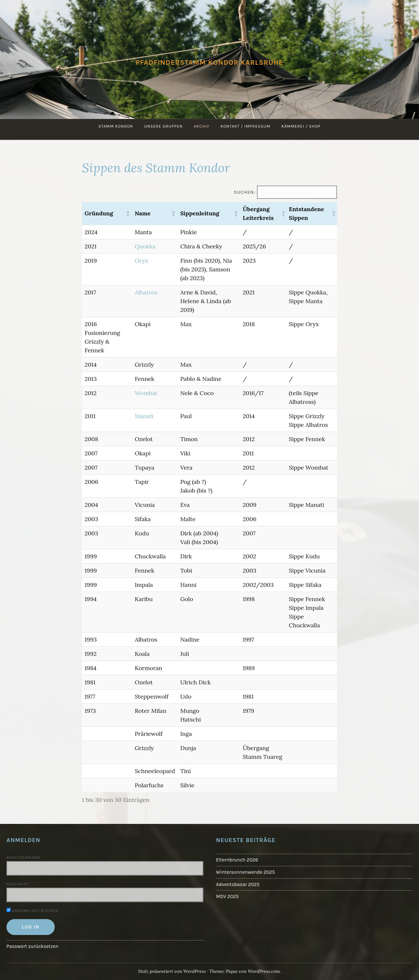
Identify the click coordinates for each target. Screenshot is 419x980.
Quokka (145, 246)
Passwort (18, 884)
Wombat (146, 393)
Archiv (202, 126)
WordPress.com (264, 971)
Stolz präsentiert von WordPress (172, 971)
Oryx (141, 261)
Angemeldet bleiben (32, 911)
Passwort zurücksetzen (32, 946)
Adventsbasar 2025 (238, 884)
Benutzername (23, 858)
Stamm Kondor (116, 126)
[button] (128, 213)
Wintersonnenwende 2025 (245, 872)
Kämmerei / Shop (301, 126)
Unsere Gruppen (163, 126)
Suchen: (245, 192)
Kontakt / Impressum (245, 126)
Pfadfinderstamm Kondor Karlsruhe (209, 62)
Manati (144, 416)
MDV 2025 (227, 896)
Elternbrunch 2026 (237, 860)
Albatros (146, 292)
